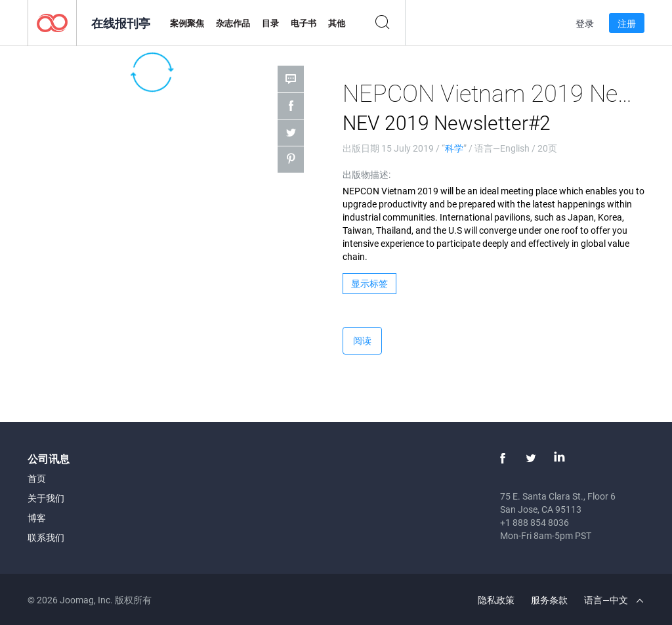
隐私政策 (496, 600)
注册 (627, 23)
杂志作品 (233, 23)
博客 (37, 518)
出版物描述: (367, 174)
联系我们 (46, 537)
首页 (37, 478)
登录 (585, 23)
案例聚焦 (187, 23)
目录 (270, 23)
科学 (454, 148)
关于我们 (46, 498)
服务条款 (549, 600)
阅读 (362, 340)
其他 (337, 23)
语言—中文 (614, 600)
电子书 (304, 23)
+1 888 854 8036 (535, 522)
